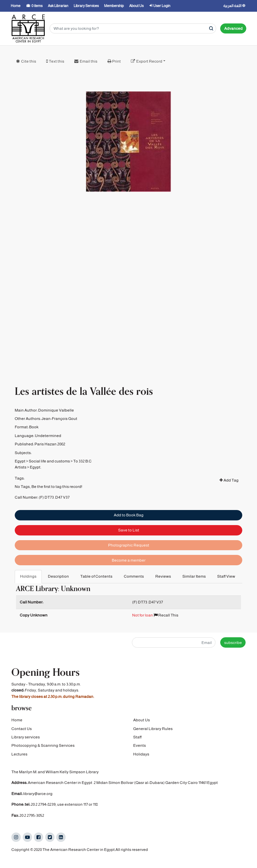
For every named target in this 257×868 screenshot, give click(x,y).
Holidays (141, 754)
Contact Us (22, 729)
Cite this (29, 61)
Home (17, 720)
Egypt (20, 460)
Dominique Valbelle (56, 409)
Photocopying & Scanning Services (43, 745)
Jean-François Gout (59, 417)
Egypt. (35, 466)
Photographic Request (129, 544)
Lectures (19, 754)
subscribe (233, 643)
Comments (134, 576)
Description (58, 576)
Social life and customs (49, 460)
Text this (57, 61)
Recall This (166, 615)
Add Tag (229, 479)
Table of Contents (96, 576)
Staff (137, 737)
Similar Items (194, 576)
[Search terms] (133, 29)
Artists (21, 466)
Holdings (28, 576)
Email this (89, 61)
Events (140, 745)
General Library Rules (153, 729)
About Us (142, 720)
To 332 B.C (82, 460)
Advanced (233, 28)
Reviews (163, 576)
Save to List (129, 529)
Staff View (226, 576)
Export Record (149, 61)
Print (116, 61)
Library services (26, 737)
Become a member (129, 559)
